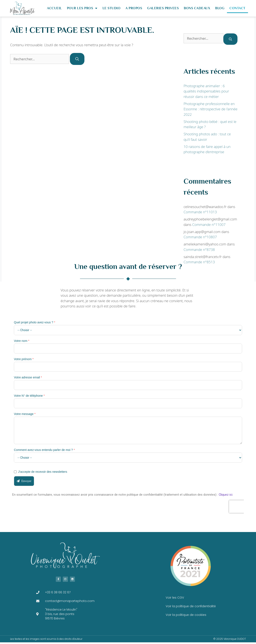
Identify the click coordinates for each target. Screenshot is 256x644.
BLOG (220, 8)
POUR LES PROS (82, 8)
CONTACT (237, 8)
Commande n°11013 (200, 212)
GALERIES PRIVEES (163, 8)
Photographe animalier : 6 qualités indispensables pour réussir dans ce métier (206, 91)
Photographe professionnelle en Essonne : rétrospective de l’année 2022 (211, 109)
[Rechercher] (77, 59)
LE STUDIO (112, 8)
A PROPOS (134, 8)
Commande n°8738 (199, 250)
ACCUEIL (54, 8)
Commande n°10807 (200, 237)
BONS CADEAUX (197, 8)
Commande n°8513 (199, 262)
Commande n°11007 (209, 225)
